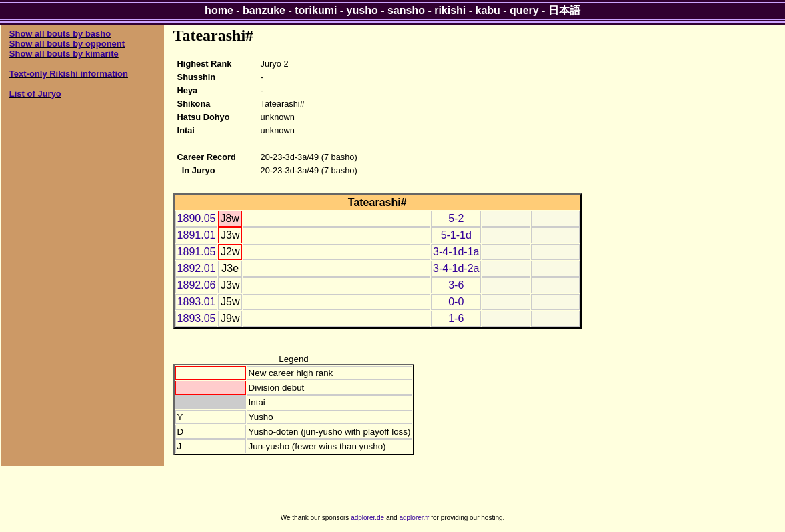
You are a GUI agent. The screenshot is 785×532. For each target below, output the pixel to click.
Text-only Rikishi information (69, 74)
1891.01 (197, 235)
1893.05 (197, 318)
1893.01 (197, 302)
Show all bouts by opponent (67, 44)
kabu (488, 10)
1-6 (456, 318)
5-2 (456, 218)
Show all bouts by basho (60, 34)
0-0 (456, 302)
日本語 (564, 10)
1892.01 (197, 268)
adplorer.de (367, 518)
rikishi (450, 10)
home (219, 10)
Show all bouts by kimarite (64, 54)
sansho (406, 10)
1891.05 (197, 252)
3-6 (456, 285)
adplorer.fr (414, 518)
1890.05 (197, 218)
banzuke (264, 10)
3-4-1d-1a (456, 252)
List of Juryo (35, 94)
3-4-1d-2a (456, 268)
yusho (362, 10)
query (524, 10)
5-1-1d (456, 235)
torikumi (316, 10)
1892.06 (197, 285)
